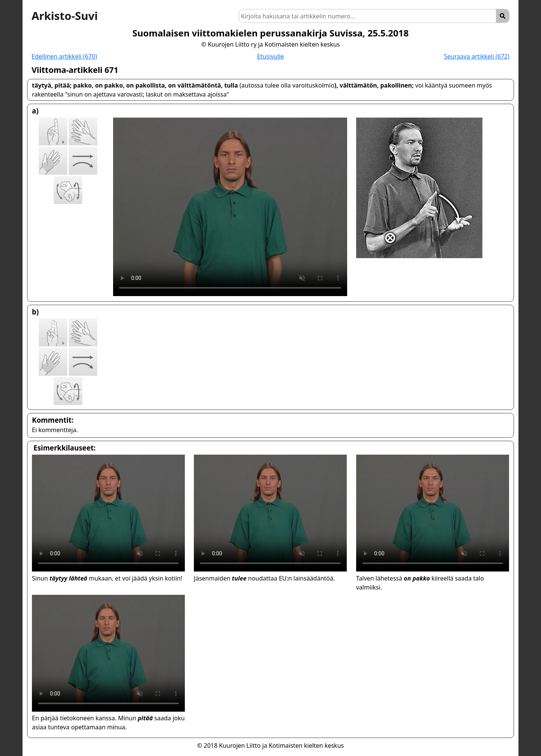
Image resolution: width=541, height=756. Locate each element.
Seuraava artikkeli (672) (477, 56)
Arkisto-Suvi (65, 16)
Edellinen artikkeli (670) (64, 56)
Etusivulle (270, 56)
